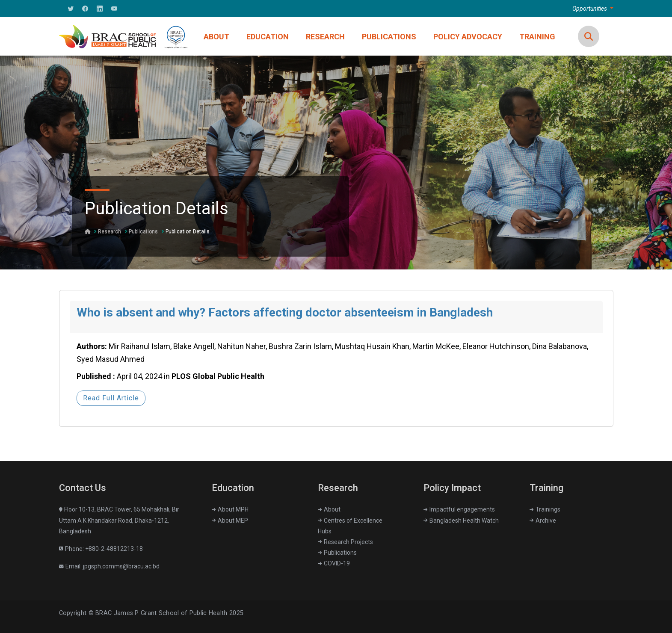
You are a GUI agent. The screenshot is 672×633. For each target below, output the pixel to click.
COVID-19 (334, 563)
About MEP (230, 521)
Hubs (325, 531)
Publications (143, 231)
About (329, 509)
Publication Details (188, 231)
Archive (543, 521)
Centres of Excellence (350, 521)
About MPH (230, 509)
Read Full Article (111, 398)
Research (110, 231)
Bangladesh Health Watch (461, 521)
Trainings (545, 509)
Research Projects (345, 542)
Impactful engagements (459, 509)
